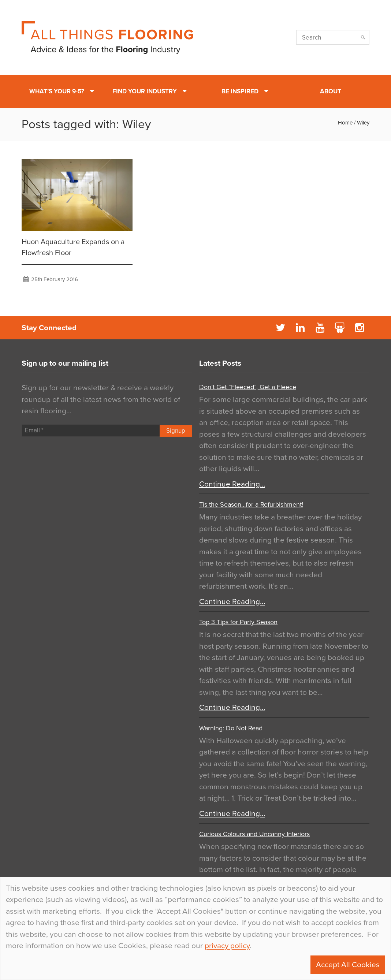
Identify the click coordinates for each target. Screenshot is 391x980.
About (331, 91)
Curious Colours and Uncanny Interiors (254, 834)
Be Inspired (240, 91)
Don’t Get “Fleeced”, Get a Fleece (248, 387)
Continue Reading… (232, 484)
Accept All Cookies (348, 965)
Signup (176, 431)
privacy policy (227, 946)
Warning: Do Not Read (231, 728)
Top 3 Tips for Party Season (238, 622)
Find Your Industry (145, 91)
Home (345, 123)
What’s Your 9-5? (57, 91)
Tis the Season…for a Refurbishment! (251, 504)
